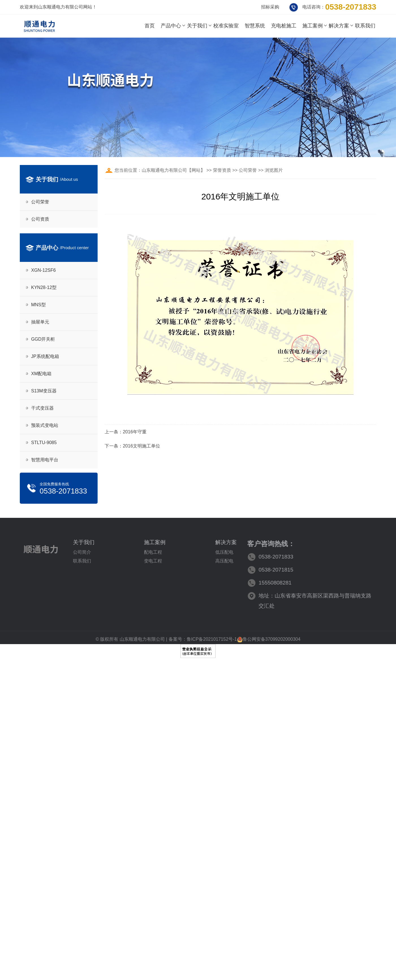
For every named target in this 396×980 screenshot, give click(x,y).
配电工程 (153, 552)
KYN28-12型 (44, 287)
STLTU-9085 (44, 443)
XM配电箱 (41, 374)
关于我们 (197, 26)
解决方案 (339, 26)
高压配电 (224, 561)
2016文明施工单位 (141, 446)
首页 (150, 26)
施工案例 (313, 26)
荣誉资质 (222, 170)
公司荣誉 (40, 202)
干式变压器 (42, 408)
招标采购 (270, 7)
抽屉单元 (40, 322)
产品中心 (171, 26)
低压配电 (224, 552)
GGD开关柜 (43, 339)
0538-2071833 (351, 7)
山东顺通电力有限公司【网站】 (173, 170)
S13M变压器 (44, 391)
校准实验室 (226, 26)
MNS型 (38, 305)
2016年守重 (135, 432)
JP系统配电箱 (45, 356)
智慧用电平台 (45, 460)
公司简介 (82, 552)
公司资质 (40, 219)
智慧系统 (255, 26)
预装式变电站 (45, 425)
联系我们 (365, 26)
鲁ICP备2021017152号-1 (212, 639)
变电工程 (153, 561)
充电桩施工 (284, 26)
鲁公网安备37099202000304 (269, 639)
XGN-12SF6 (43, 270)
